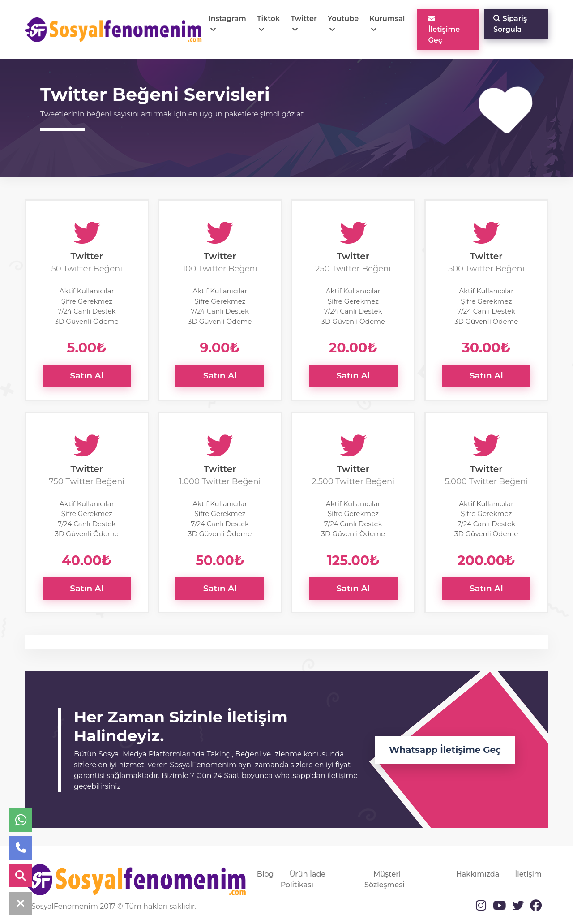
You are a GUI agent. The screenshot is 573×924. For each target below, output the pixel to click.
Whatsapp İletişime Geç (445, 750)
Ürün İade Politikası (303, 879)
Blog (265, 874)
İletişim (528, 874)
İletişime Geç (444, 30)
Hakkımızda (478, 874)
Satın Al (87, 376)
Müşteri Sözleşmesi (385, 879)
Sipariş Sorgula (510, 24)
